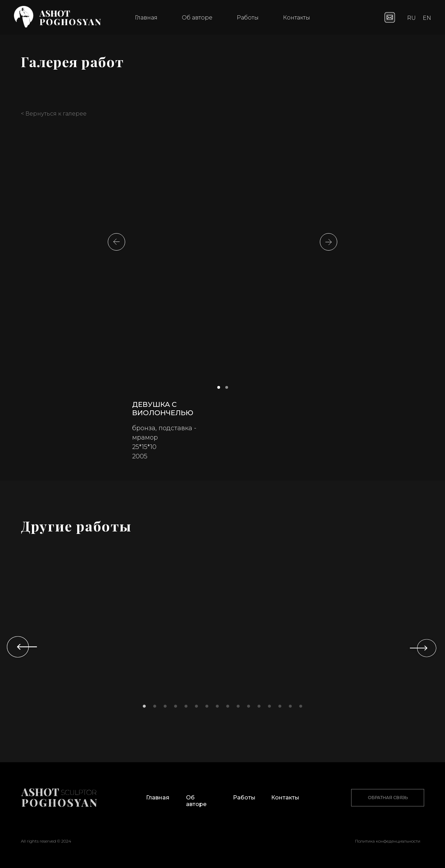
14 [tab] (282, 708)
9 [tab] (229, 708)
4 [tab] (177, 708)
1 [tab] (146, 708)
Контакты (297, 18)
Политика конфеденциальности (388, 841)
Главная (146, 18)
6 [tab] (198, 708)
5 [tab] (188, 708)
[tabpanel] (66, 645)
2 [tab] (156, 708)
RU (411, 18)
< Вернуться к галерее (54, 114)
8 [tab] (219, 708)
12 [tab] (261, 708)
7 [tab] (209, 708)
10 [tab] (240, 708)
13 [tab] (271, 708)
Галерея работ (72, 61)
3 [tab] (167, 708)
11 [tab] (250, 708)
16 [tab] (302, 708)
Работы (248, 18)
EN (427, 18)
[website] (390, 17)
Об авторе (197, 18)
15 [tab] (292, 708)
